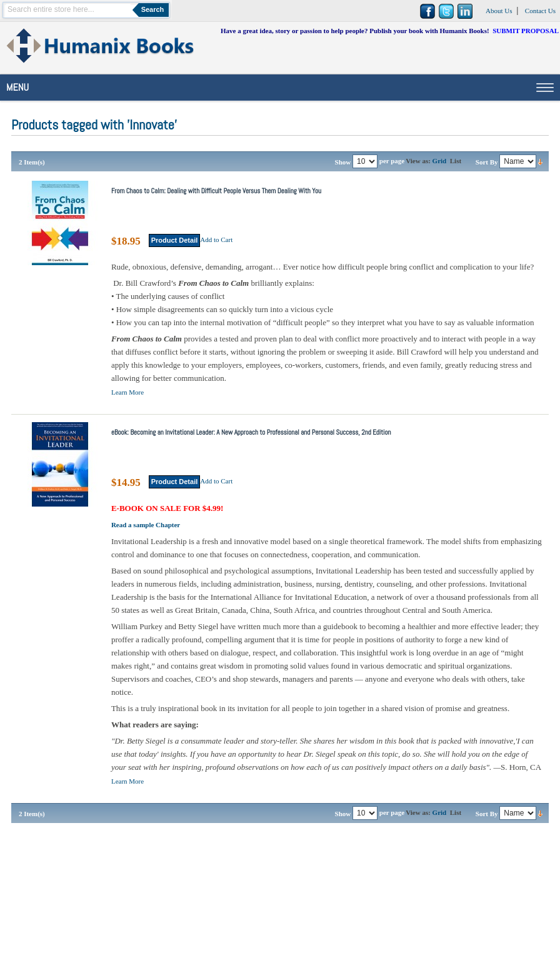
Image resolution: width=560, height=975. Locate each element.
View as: (418, 161)
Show (343, 162)
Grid (440, 161)
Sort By (487, 162)
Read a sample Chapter (146, 525)
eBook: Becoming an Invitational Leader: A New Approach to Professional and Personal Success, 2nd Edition (251, 432)
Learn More (127, 392)
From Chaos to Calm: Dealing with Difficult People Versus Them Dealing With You (216, 191)
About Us (499, 11)
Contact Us (540, 11)
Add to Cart (216, 240)
